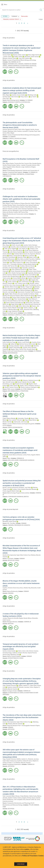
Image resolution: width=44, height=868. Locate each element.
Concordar (21, 864)
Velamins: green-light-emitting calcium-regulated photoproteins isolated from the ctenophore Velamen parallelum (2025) (22, 376)
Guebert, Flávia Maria (26, 207)
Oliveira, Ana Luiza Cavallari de (21, 294)
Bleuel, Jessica (33, 257)
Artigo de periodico (9, 38)
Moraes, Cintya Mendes (22, 796)
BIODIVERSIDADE (13, 353)
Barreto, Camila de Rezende (10, 488)
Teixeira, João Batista (25, 346)
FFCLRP (31, 805)
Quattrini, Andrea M (13, 687)
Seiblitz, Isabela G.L (24, 686)
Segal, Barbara (15, 304)
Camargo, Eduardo (14, 346)
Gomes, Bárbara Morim (19, 278)
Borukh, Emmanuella (21, 384)
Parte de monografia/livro (11, 151)
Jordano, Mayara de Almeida (11, 618)
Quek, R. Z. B (12, 763)
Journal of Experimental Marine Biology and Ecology (21, 60)
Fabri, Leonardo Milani (9, 796)
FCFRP (24, 389)
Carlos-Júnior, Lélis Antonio (26, 651)
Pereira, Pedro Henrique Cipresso (21, 297)
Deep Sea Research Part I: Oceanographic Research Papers (23, 726)
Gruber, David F (13, 386)
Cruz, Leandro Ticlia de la (16, 420)
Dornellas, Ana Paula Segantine (11, 268)
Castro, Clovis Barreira (19, 205)
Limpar (41, 19)
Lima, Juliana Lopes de (21, 283)
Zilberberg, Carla (32, 95)
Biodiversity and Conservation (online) (18, 214)
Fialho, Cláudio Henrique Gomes (16, 273)
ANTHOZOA (11, 729)
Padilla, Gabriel (18, 57)
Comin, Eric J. (6, 264)
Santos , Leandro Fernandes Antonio (26, 165)
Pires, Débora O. (33, 299)
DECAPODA (11, 809)
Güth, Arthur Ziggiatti (24, 129)
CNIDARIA (21, 64)
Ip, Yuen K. (34, 97)
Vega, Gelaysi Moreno (31, 420)
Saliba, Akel (14, 344)
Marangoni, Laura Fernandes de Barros (23, 210)
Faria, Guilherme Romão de (19, 269)
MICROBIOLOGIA (13, 64)
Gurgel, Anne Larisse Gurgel (12, 280)
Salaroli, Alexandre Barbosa (10, 301)
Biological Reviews (12, 622)
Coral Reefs (10, 559)
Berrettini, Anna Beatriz (9, 257)
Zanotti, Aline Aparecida (9, 555)
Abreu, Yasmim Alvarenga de (33, 252)
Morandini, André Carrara (32, 57)
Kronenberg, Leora (8, 384)
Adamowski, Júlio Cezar (20, 422)
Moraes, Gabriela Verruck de (25, 382)
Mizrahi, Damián (7, 422)
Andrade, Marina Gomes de (22, 254)
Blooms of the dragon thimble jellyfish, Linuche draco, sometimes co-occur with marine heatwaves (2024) (21, 583)
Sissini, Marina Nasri (24, 306)
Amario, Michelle (7, 254)
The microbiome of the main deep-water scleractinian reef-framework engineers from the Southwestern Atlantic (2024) (22, 717)
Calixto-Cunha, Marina (35, 796)
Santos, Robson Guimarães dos (15, 303)
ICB (9, 62)
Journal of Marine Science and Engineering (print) (21, 424)
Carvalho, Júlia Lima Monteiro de (20, 247)
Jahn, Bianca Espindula (16, 252)
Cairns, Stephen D (35, 687)
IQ (22, 389)
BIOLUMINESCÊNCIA (14, 391)
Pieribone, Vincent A (34, 386)
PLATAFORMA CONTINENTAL (16, 174)
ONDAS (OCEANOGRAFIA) (15, 427)
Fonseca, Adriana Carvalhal (15, 275)
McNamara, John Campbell (15, 800)
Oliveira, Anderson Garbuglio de (29, 387)
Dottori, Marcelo (16, 167)
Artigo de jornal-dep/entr (10, 509)
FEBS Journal (11, 389)
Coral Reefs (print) (12, 313)
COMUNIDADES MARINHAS (27, 460)
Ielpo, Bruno (26, 280)
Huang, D (5, 763)
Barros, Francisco (30, 256)
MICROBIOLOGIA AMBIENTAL (24, 68)
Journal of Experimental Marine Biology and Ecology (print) (23, 135)
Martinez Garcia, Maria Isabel (27, 344)
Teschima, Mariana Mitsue (10, 309)
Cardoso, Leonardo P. (23, 131)
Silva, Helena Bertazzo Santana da (31, 304)
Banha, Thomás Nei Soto (17, 163)
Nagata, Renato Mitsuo (25, 618)
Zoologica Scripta (12, 691)
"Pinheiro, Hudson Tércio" (12, 19)
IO (26, 100)
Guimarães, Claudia (23, 418)
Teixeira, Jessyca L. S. (29, 308)
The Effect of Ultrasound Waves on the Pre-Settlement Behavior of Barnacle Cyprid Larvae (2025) (20, 414)
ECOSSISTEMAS (26, 218)
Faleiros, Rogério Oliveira (24, 798)
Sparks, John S (24, 386)
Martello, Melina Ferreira (11, 287)
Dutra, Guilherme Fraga (9, 342)
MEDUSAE (11, 624)
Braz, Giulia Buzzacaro (9, 259)
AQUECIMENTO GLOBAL (33, 315)
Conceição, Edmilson (17, 264)
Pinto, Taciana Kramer (20, 299)
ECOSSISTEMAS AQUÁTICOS (28, 66)
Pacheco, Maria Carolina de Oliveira (25, 296)
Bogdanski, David (7, 455)
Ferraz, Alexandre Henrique (18, 271)
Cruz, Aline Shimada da (16, 250)
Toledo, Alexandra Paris (26, 309)
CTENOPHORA (24, 391)
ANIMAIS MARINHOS (14, 66)
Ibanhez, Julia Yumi (35, 247)
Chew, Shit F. (6, 98)
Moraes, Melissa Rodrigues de (24, 290)
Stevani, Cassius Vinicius (11, 387)
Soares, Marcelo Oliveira (14, 308)
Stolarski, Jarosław (24, 687)
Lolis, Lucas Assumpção (16, 285)
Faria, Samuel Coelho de (32, 205)
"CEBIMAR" (15, 17)
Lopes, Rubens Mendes (9, 418)
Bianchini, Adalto (30, 203)
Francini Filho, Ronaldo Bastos (33, 163)
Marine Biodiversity (12, 591)
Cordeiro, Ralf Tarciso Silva (21, 212)
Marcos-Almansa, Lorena (20, 455)
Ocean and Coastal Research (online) (17, 351)
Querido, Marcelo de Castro (10, 129)
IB (17, 62)
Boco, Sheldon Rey (25, 588)
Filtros (5, 16)
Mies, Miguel (6, 95)
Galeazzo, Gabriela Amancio (30, 380)
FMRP (4, 807)
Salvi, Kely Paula (23, 301)
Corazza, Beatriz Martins (30, 264)
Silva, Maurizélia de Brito (9, 306)
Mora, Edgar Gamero (34, 55)
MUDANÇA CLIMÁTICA (14, 102)
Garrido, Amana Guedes (18, 95)
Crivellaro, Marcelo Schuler (27, 266)
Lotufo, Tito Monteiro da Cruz (33, 285)
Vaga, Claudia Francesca (9, 686)
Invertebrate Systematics (14, 764)
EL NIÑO (24, 315)
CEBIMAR (14, 62)
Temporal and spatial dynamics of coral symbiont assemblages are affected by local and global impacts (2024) (21, 647)
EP (5, 426)
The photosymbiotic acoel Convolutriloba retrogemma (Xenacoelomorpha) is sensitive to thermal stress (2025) (20, 125)
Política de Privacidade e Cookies (33, 856)
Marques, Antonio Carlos (9, 58)
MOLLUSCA (11, 460)
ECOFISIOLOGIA (26, 102)
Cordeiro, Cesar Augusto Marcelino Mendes (24, 489)
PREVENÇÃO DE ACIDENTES (22, 525)
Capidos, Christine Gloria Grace (11, 588)
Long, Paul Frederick (24, 58)
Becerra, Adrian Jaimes (20, 55)
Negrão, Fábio (8, 294)
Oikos (9, 458)
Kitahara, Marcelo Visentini (10, 689)
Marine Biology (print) (13, 100)
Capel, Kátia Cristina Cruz (16, 263)
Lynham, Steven (8, 57)
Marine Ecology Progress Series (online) (18, 493)
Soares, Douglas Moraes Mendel (12, 380)
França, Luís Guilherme (31, 275)
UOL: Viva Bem (11, 523)
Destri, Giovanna (16, 245)
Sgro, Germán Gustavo (9, 382)
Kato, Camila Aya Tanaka (26, 282)
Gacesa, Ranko (7, 55)
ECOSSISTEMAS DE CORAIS (16, 658)
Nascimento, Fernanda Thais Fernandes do (29, 292)
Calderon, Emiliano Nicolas (20, 653)
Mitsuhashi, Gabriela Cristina (24, 289)
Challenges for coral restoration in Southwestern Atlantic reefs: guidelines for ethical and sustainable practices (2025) (21, 199)
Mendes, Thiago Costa (27, 287)
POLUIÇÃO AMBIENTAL (9, 68)
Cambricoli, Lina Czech (21, 261)
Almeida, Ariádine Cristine (10, 798)
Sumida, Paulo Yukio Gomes (10, 97)
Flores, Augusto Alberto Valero (11, 491)
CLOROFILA (11, 139)
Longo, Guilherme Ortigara (28, 167)
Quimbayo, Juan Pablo (25, 488)
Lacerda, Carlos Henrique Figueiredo (23, 209)
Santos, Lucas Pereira (24, 342)
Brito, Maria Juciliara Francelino (26, 259)
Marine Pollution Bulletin (14, 656)
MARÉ (17, 460)
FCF (20, 62)
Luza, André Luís (23, 249)
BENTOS (26, 497)
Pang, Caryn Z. (25, 97)
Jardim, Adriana (12, 282)
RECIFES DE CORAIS (21, 139)
